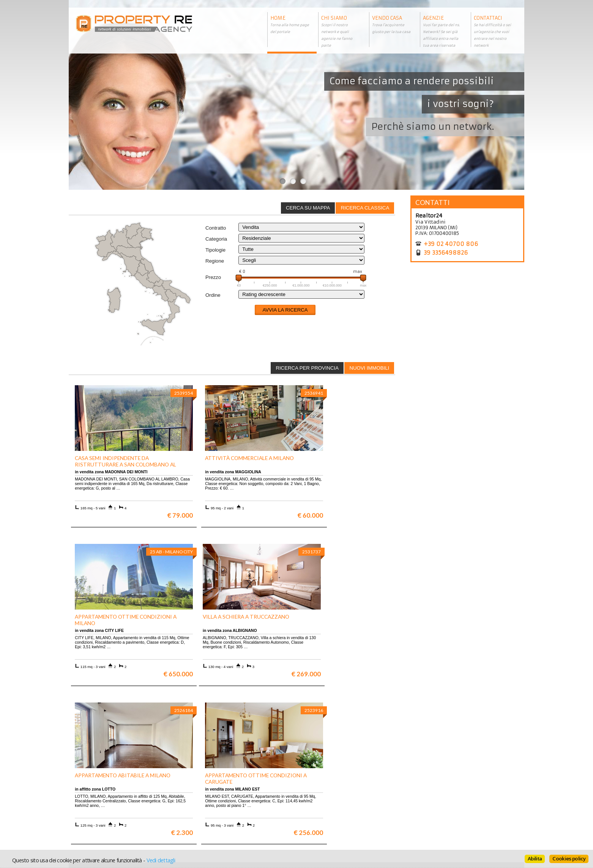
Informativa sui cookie (327, 806)
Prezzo (213, 277)
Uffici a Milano (205, 818)
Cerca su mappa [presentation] (308, 208)
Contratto (216, 228)
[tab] (365, 208)
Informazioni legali (324, 801)
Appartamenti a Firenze (215, 801)
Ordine (213, 295)
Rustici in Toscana (208, 812)
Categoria (216, 239)
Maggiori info (469, 721)
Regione (215, 261)
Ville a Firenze (204, 795)
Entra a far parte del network (107, 806)
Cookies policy (569, 859)
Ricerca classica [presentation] (365, 208)
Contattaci (313, 812)
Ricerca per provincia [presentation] (307, 368)
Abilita (535, 859)
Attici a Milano (205, 806)
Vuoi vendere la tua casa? (103, 801)
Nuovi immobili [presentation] (369, 368)
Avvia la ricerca (285, 310)
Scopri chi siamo (93, 795)
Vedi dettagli (161, 860)
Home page (314, 818)
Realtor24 (429, 216)
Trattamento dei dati (325, 795)
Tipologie (215, 250)
